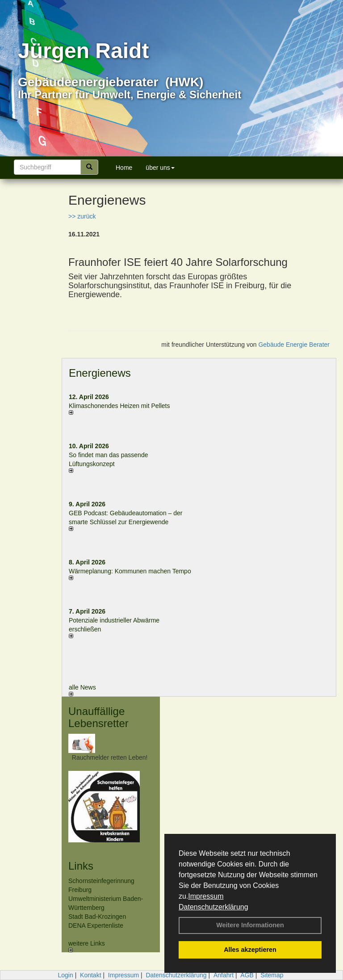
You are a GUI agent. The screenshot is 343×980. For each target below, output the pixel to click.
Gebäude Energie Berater (294, 345)
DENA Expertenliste (96, 925)
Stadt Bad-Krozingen (97, 917)
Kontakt (90, 975)
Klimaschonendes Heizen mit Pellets (119, 406)
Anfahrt (224, 975)
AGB (247, 975)
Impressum (206, 896)
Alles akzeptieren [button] (250, 950)
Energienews (100, 373)
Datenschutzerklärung (213, 907)
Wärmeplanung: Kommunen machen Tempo (130, 571)
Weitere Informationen (250, 925)
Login (65, 975)
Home (124, 168)
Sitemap (272, 975)
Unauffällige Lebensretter (98, 717)
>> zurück (82, 216)
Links (81, 866)
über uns (160, 168)
